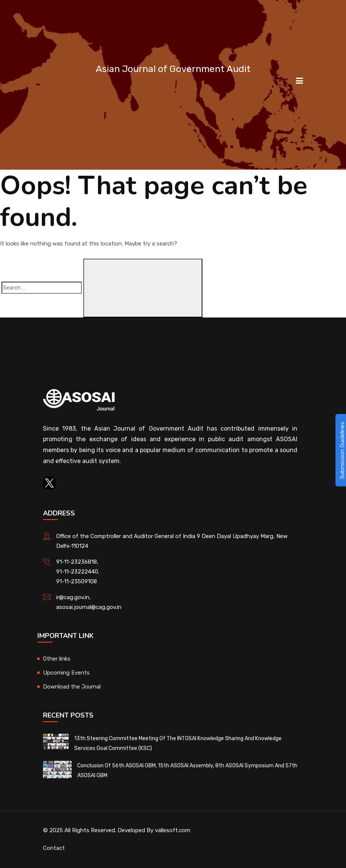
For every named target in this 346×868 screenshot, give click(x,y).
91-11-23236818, (77, 562)
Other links (57, 659)
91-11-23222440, (78, 572)
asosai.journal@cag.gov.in (89, 607)
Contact (54, 848)
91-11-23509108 (77, 581)
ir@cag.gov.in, (73, 597)
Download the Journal (72, 687)
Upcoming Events (66, 673)
